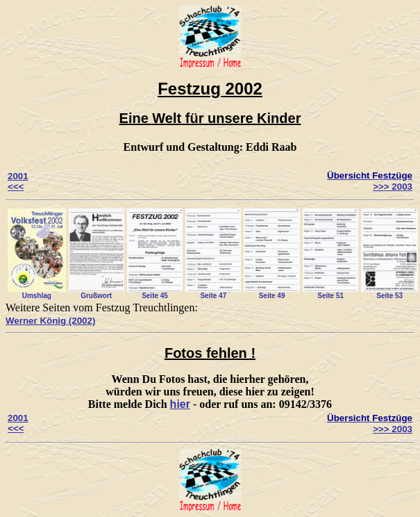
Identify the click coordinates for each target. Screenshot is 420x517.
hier (180, 404)
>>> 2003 (393, 187)
